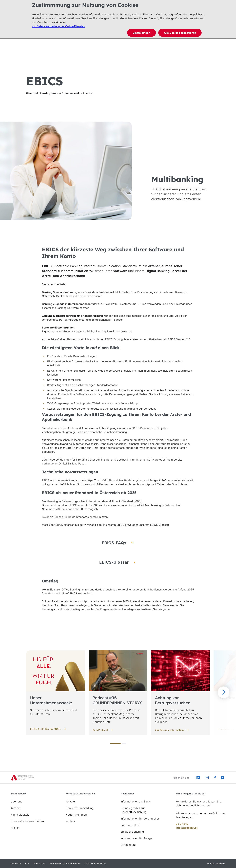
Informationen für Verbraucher (140, 819)
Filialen (15, 828)
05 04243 (182, 824)
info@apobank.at (187, 828)
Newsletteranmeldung (80, 808)
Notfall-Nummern (77, 815)
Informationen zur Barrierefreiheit (65, 863)
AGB (27, 863)
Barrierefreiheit (130, 825)
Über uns (16, 801)
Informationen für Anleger (137, 838)
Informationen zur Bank (135, 801)
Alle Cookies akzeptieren (180, 33)
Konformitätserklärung (95, 863)
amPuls (70, 821)
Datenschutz (39, 863)
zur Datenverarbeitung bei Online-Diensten (58, 26)
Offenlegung (129, 845)
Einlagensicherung (132, 832)
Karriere (16, 808)
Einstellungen (142, 33)
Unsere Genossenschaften (27, 821)
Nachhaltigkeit (20, 815)
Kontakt (70, 801)
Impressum (16, 863)
